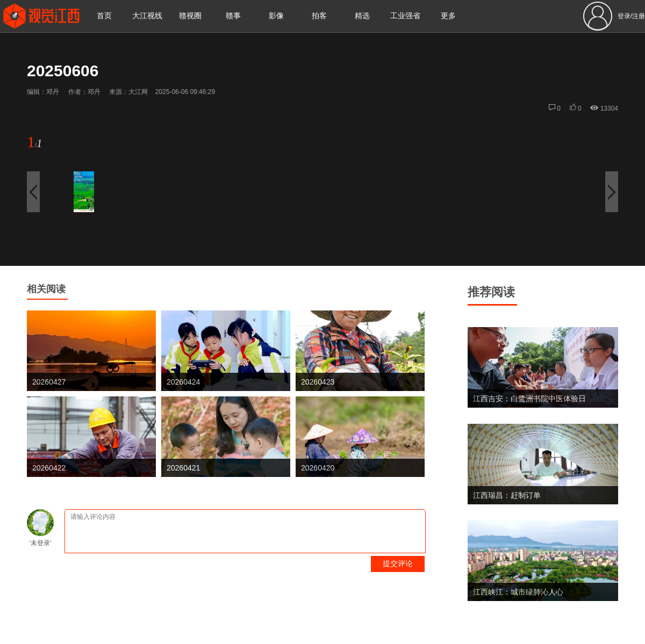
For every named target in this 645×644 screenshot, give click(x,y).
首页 (104, 16)
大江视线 (147, 16)
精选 (362, 16)
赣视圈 (190, 16)
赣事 (233, 16)
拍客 (319, 16)
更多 (448, 16)
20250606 (63, 71)
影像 (276, 16)
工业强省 (405, 16)
